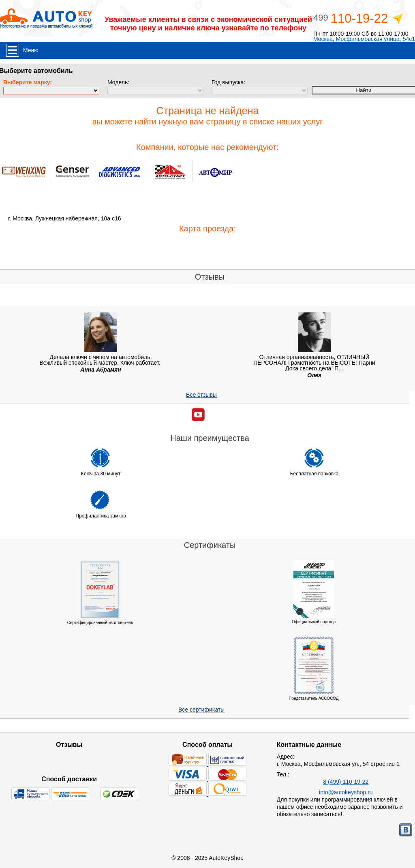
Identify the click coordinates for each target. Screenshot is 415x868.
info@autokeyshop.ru (346, 792)
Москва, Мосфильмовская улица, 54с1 (364, 39)
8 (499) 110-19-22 (346, 782)
